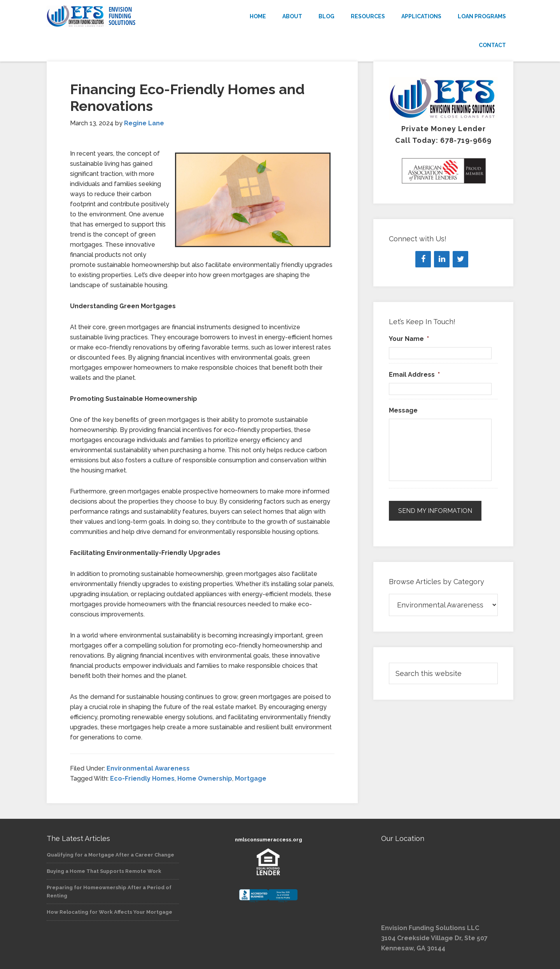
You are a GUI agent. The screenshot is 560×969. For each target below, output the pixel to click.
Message (403, 410)
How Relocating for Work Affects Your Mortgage (109, 912)
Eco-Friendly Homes (142, 779)
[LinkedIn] (442, 259)
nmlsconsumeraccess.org (269, 840)
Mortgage (251, 779)
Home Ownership (205, 779)
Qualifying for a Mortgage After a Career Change (110, 855)
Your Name (409, 339)
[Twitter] (460, 259)
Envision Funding (117, 16)
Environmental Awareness (148, 768)
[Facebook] (423, 259)
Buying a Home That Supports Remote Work (104, 871)
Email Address (414, 375)
